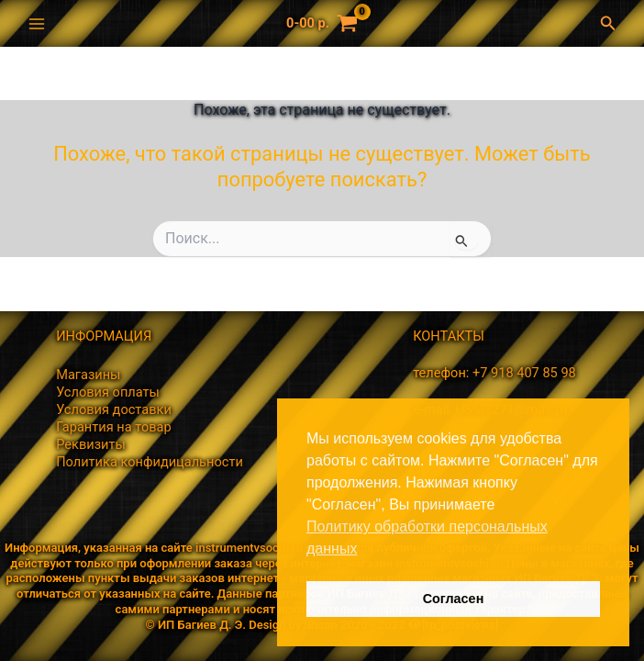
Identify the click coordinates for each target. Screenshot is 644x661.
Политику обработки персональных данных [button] (427, 538)
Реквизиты (91, 444)
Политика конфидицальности (150, 462)
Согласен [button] (454, 599)
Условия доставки (114, 409)
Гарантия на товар (114, 427)
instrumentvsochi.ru (249, 548)
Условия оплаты (108, 392)
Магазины (88, 375)
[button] (613, 23)
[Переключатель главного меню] (37, 23)
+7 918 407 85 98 (524, 373)
